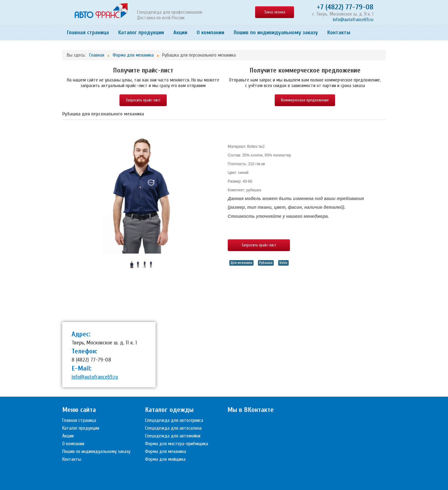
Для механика (241, 263)
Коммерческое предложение (305, 100)
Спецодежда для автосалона (173, 428)
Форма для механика (166, 451)
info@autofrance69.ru (353, 20)
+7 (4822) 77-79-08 (345, 7)
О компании (210, 33)
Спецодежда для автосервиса (174, 420)
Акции (180, 33)
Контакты (339, 33)
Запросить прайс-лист (143, 100)
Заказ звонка (275, 12)
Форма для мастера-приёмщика (177, 444)
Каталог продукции (141, 33)
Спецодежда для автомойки (173, 436)
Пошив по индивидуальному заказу (276, 33)
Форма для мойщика (165, 459)
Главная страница (88, 33)
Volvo (283, 263)
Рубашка (266, 263)
